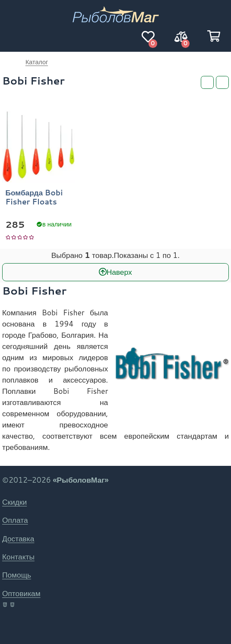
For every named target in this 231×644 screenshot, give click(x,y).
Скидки (14, 502)
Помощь (17, 575)
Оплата (15, 520)
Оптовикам (21, 593)
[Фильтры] (207, 82)
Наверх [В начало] (119, 272)
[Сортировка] (222, 82)
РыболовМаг (9, 62)
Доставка (18, 539)
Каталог (37, 62)
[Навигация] (17, 37)
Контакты (18, 557)
